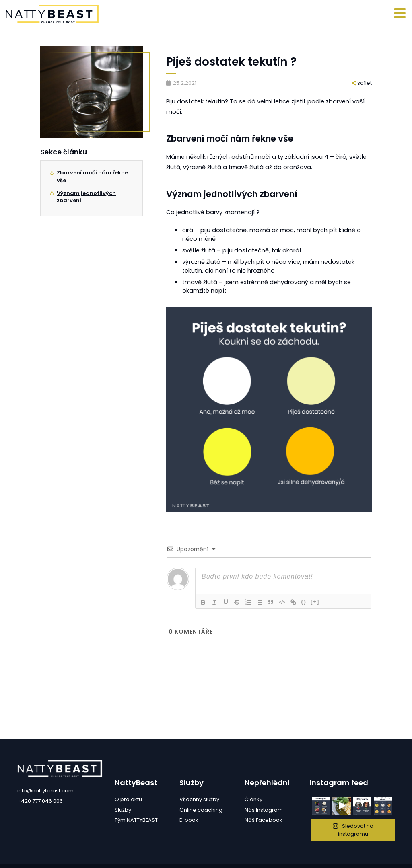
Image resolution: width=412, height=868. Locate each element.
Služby (123, 810)
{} (304, 602)
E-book (189, 820)
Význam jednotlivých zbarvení (86, 197)
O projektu (128, 799)
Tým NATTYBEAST (136, 820)
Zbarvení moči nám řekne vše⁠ (92, 176)
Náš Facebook (264, 820)
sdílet (362, 83)
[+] (315, 602)
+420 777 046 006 (40, 801)
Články (253, 799)
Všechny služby (199, 799)
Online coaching (201, 810)
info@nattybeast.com (45, 791)
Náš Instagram (264, 810)
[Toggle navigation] (400, 14)
